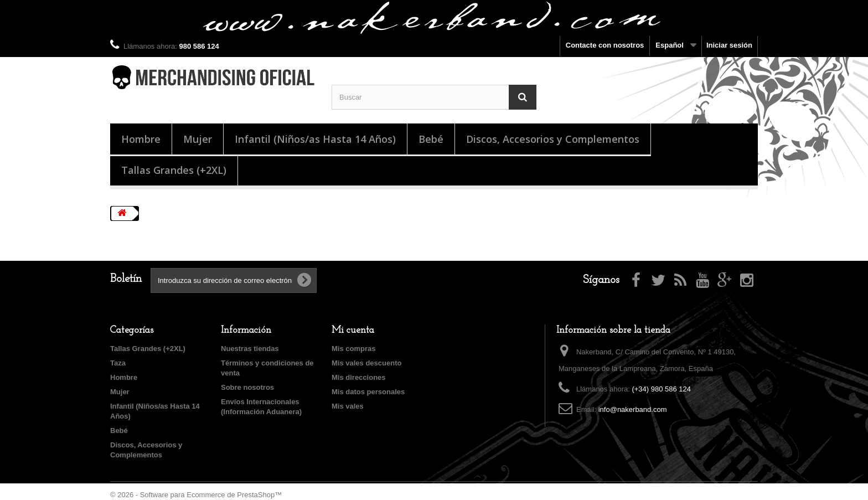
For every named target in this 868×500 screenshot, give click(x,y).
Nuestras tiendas (250, 349)
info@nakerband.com (633, 409)
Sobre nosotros (247, 387)
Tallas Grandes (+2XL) (174, 170)
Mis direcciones (359, 377)
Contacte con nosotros (605, 45)
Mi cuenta (353, 330)
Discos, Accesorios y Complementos (553, 139)
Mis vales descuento (366, 363)
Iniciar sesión (729, 45)
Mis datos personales (368, 392)
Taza (118, 363)
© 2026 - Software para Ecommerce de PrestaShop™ (196, 495)
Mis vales (348, 406)
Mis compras (353, 349)
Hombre (141, 139)
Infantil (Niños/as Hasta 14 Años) (315, 139)
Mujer (198, 139)
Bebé (431, 139)
